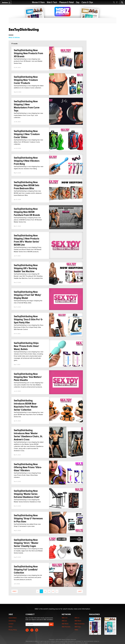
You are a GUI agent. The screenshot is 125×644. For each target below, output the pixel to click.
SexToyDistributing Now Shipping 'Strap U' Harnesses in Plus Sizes (28, 518)
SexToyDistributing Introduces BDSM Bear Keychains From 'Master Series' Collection (26, 405)
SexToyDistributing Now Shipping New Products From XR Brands (28, 53)
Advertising (12, 621)
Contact (11, 624)
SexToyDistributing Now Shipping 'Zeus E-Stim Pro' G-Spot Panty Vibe (28, 319)
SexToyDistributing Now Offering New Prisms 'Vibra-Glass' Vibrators (28, 467)
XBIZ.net (64, 621)
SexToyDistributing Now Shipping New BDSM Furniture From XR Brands (27, 212)
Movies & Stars (38, 2)
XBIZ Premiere (66, 627)
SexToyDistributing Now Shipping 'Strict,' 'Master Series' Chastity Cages (26, 543)
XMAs (76, 630)
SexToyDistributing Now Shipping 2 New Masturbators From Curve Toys (27, 106)
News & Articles (14, 37)
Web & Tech (52, 2)
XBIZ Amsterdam (80, 624)
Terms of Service (80, 643)
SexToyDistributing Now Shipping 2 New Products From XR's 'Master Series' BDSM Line (27, 240)
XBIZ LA (77, 618)
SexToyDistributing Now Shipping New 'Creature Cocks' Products (26, 80)
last (80, 591)
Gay (78, 2)
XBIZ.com (65, 618)
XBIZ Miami (78, 621)
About (10, 627)
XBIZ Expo (78, 627)
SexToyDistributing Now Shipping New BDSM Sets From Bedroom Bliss (27, 185)
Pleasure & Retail (66, 2)
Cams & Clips (87, 2)
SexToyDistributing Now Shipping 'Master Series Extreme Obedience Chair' (27, 494)
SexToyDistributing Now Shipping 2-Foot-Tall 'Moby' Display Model (28, 295)
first (15, 591)
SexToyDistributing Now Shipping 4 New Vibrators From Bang (27, 161)
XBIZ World (65, 624)
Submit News (13, 618)
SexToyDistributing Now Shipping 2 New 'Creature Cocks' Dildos (27, 134)
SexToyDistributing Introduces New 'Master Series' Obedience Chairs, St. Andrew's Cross (28, 435)
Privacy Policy (13, 630)
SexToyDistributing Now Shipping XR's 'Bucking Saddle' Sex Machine (26, 268)
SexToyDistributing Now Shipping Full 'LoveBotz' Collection (26, 570)
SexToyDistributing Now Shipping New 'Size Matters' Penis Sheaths (28, 377)
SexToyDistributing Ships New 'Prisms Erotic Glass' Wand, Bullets (26, 346)
